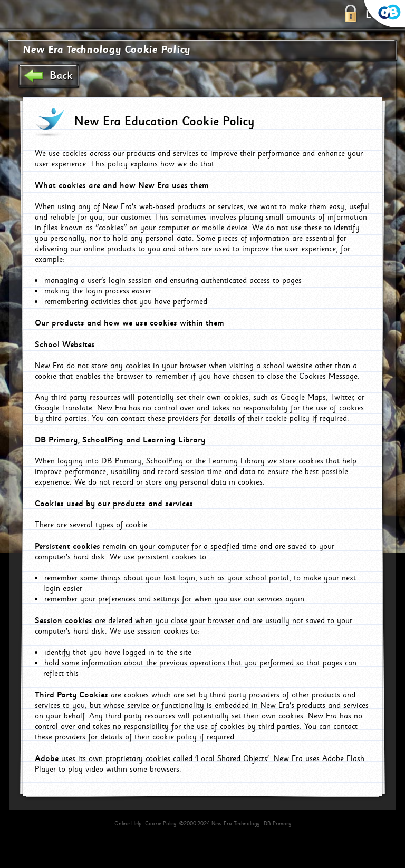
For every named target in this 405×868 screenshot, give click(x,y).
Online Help (128, 824)
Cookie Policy (161, 824)
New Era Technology (235, 824)
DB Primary (277, 824)
